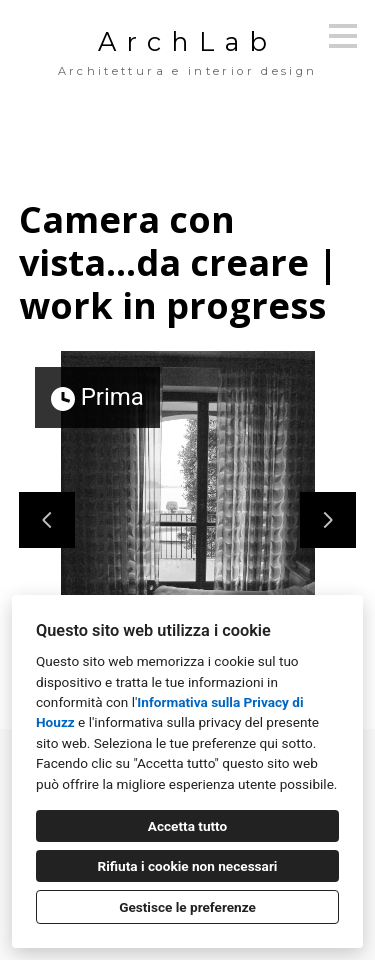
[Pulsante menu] (343, 36)
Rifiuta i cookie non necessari (188, 866)
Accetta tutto (187, 826)
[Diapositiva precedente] (47, 520)
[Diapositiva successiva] (328, 520)
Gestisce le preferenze (187, 907)
